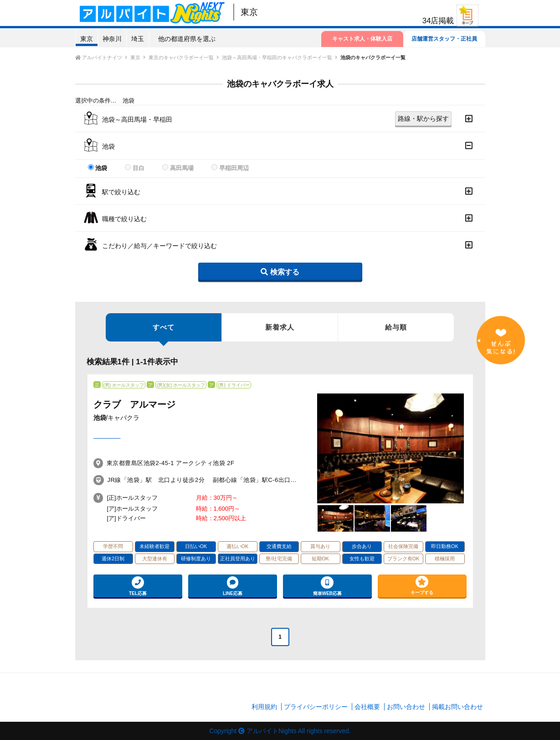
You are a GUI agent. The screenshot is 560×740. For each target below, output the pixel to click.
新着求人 (280, 327)
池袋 (101, 168)
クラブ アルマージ (134, 404)
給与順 (396, 327)
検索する (280, 272)
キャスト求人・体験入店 (362, 39)
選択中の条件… (96, 101)
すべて (164, 332)
